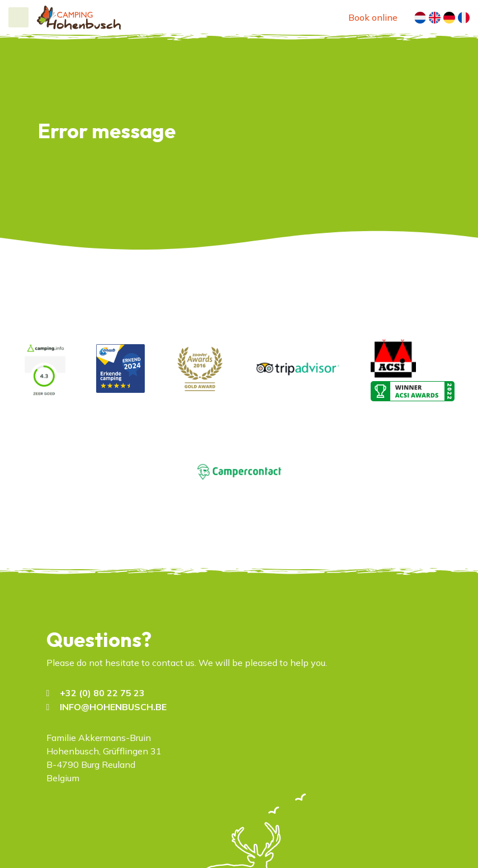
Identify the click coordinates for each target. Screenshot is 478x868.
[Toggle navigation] (18, 17)
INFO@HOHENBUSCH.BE (113, 707)
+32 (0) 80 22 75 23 (102, 693)
